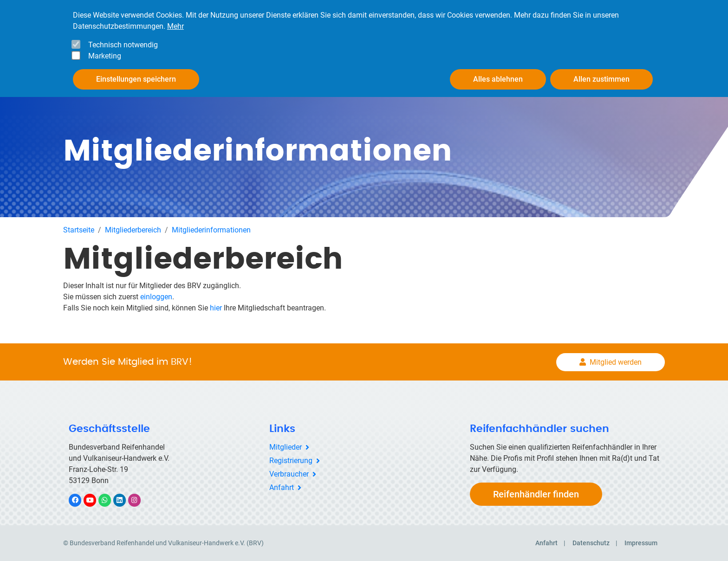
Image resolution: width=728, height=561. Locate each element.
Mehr (175, 23)
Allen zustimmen (601, 75)
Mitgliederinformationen (211, 230)
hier (216, 308)
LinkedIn (124, 500)
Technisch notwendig (123, 41)
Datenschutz (591, 543)
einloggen (156, 297)
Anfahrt (282, 487)
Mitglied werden (616, 362)
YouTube (95, 500)
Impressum (641, 543)
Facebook (80, 500)
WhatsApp (109, 500)
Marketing (105, 52)
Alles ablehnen (498, 75)
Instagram (139, 500)
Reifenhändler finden (536, 494)
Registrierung (291, 461)
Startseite (79, 230)
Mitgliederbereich (133, 230)
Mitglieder (286, 447)
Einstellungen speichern (136, 75)
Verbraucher (289, 474)
